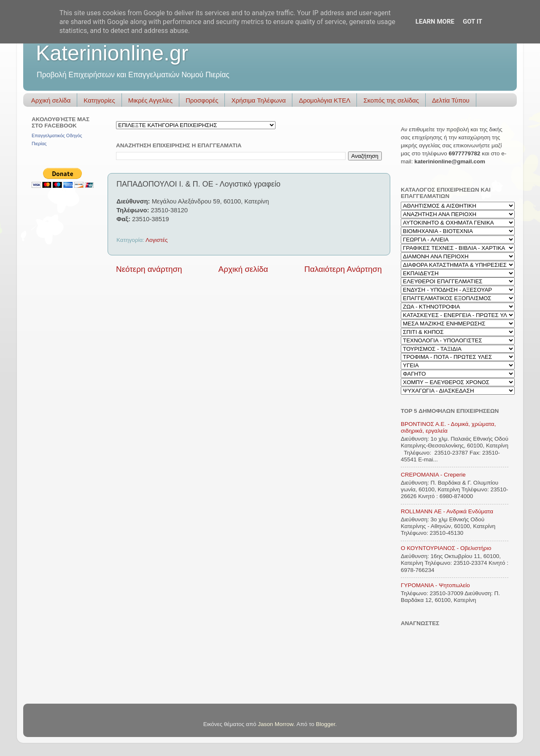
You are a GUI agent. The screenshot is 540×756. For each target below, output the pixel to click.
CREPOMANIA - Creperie (433, 475)
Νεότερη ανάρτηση (149, 269)
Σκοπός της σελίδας (391, 100)
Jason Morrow (275, 724)
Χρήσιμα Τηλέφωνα (258, 100)
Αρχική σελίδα (51, 100)
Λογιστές (157, 240)
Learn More (435, 22)
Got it (472, 22)
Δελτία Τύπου (451, 100)
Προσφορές (202, 100)
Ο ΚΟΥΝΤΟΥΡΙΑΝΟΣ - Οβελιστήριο (446, 548)
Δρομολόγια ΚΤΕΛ (324, 100)
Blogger (326, 724)
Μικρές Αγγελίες (150, 100)
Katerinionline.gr (112, 53)
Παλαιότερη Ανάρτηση (343, 269)
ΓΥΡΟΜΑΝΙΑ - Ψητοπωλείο (435, 585)
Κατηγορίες (99, 100)
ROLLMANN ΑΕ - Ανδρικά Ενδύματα (447, 511)
